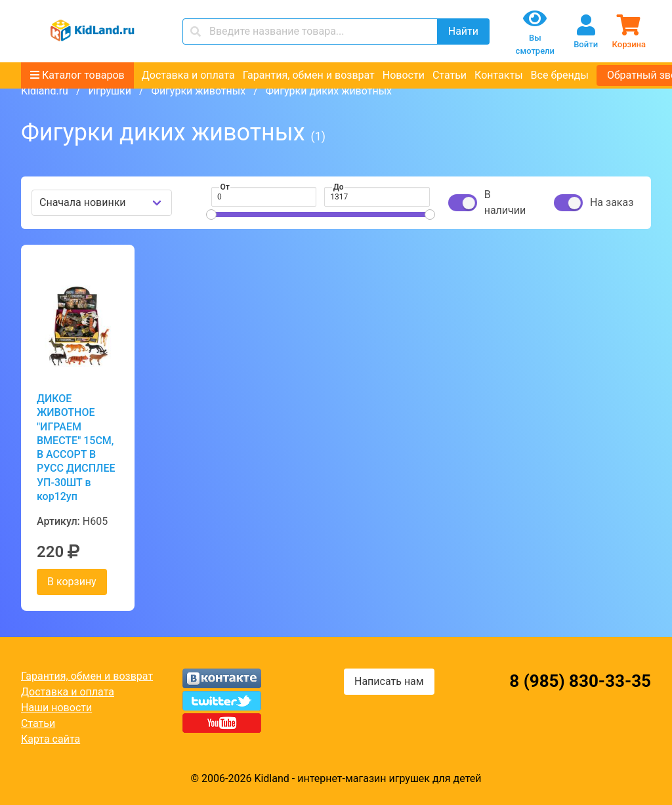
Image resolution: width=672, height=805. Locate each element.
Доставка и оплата (188, 75)
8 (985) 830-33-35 (580, 681)
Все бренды (560, 75)
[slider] (211, 215)
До (339, 187)
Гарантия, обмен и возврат (309, 75)
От (225, 187)
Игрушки (109, 91)
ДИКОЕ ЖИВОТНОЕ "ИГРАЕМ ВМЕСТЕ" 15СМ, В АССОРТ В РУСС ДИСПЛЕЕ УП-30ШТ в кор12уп (76, 447)
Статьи (450, 75)
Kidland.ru (45, 91)
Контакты (498, 75)
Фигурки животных (199, 91)
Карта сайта (51, 739)
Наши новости (56, 708)
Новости (404, 75)
